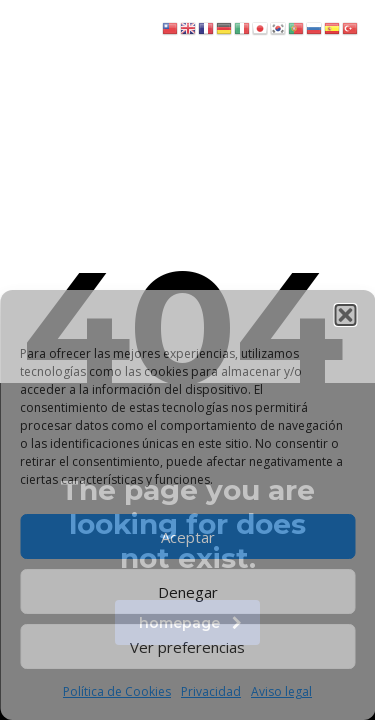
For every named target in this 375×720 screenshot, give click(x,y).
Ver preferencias (187, 647)
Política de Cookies (117, 691)
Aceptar (188, 537)
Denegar (188, 592)
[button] (345, 315)
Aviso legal (281, 691)
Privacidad (211, 691)
